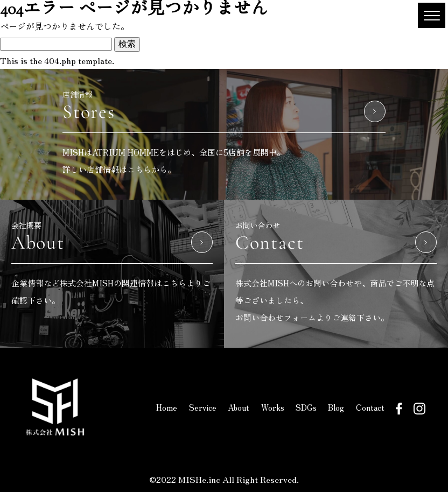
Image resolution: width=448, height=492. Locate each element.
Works (273, 407)
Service (203, 407)
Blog (336, 407)
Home (167, 407)
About (239, 407)
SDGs (306, 407)
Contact (370, 407)
